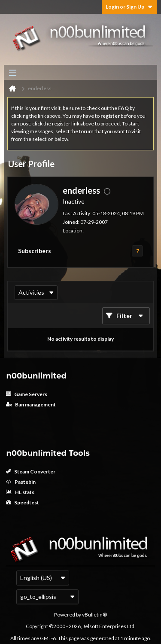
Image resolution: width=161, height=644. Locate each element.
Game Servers (27, 394)
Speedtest (23, 502)
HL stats (20, 492)
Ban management (31, 404)
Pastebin (21, 482)
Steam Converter (31, 472)
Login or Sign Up (129, 7)
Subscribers (35, 251)
